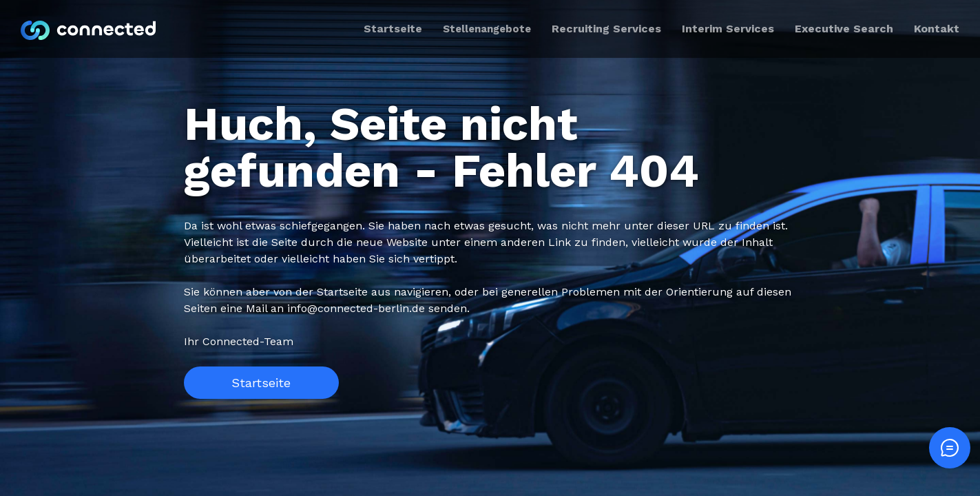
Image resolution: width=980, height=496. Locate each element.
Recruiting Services (606, 29)
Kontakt (937, 29)
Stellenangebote (487, 29)
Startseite (261, 383)
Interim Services (728, 29)
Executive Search (844, 29)
